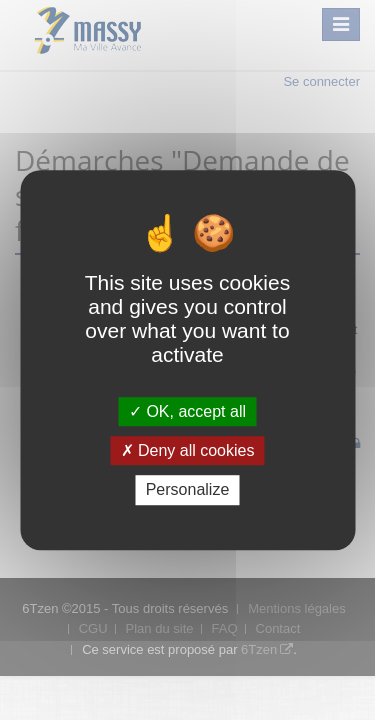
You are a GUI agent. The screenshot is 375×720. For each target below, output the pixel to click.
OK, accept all (187, 411)
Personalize (188, 490)
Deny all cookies (188, 450)
